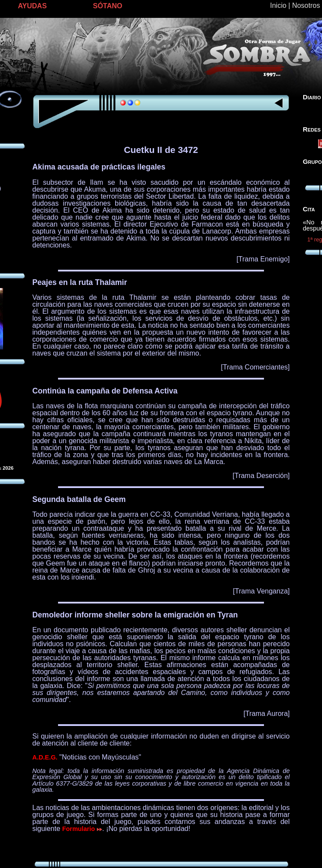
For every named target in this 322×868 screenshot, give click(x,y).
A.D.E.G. (45, 757)
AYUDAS (32, 6)
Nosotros (306, 5)
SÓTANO (108, 6)
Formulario (82, 829)
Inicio (278, 5)
